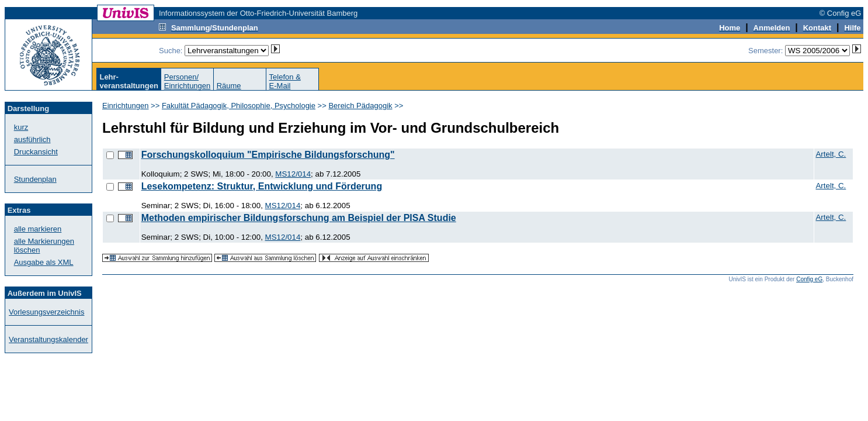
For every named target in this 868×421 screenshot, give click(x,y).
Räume (229, 86)
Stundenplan (35, 179)
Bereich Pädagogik (360, 106)
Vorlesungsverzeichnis (46, 312)
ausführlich (32, 139)
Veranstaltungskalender (48, 339)
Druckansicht (36, 152)
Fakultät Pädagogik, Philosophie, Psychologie (239, 106)
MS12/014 (293, 174)
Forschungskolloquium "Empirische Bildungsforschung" (268, 155)
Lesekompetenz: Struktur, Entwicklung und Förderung (262, 186)
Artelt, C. (831, 154)
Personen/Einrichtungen (188, 81)
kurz (21, 127)
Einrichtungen (126, 106)
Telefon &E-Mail (285, 81)
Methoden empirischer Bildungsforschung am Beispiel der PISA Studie (299, 218)
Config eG (809, 279)
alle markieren (38, 229)
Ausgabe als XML (44, 262)
